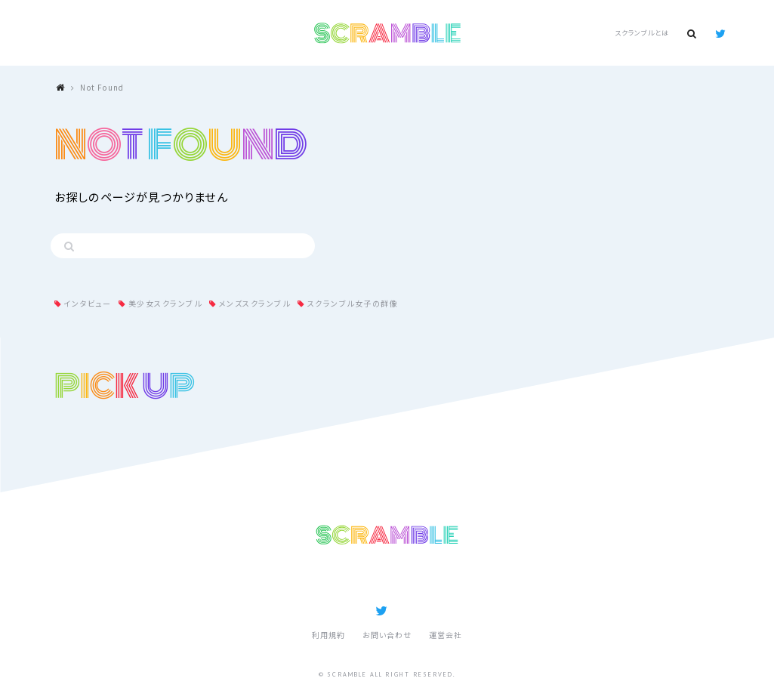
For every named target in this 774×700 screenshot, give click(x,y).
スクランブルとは (642, 33)
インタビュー (87, 303)
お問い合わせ (387, 635)
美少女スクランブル (165, 303)
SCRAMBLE (387, 33)
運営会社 (446, 635)
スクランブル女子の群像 (353, 303)
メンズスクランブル (255, 303)
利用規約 (328, 635)
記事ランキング (349, 580)
